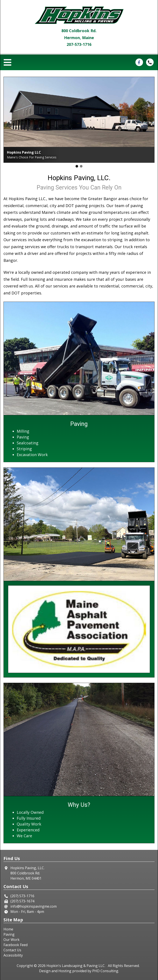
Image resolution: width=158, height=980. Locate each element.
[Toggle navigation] (9, 63)
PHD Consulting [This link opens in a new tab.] (105, 971)
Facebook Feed (16, 945)
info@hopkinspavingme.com (34, 906)
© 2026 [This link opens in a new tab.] (40, 966)
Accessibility (13, 955)
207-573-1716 (79, 44)
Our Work (12, 940)
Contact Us (12, 950)
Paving (9, 934)
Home (8, 929)
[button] (77, 166)
